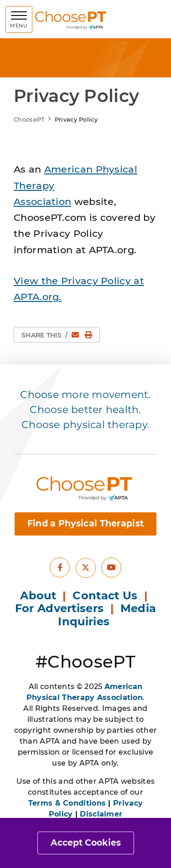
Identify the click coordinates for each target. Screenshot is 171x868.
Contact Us (105, 595)
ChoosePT (29, 119)
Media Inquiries (107, 615)
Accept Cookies (86, 843)
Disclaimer (101, 814)
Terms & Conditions (67, 803)
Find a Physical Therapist (86, 523)
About (38, 595)
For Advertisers (61, 608)
